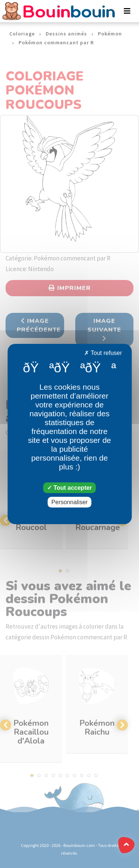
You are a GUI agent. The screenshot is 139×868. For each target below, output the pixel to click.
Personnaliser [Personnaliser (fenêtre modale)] (70, 502)
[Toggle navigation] (127, 11)
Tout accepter (69, 488)
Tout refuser (103, 353)
